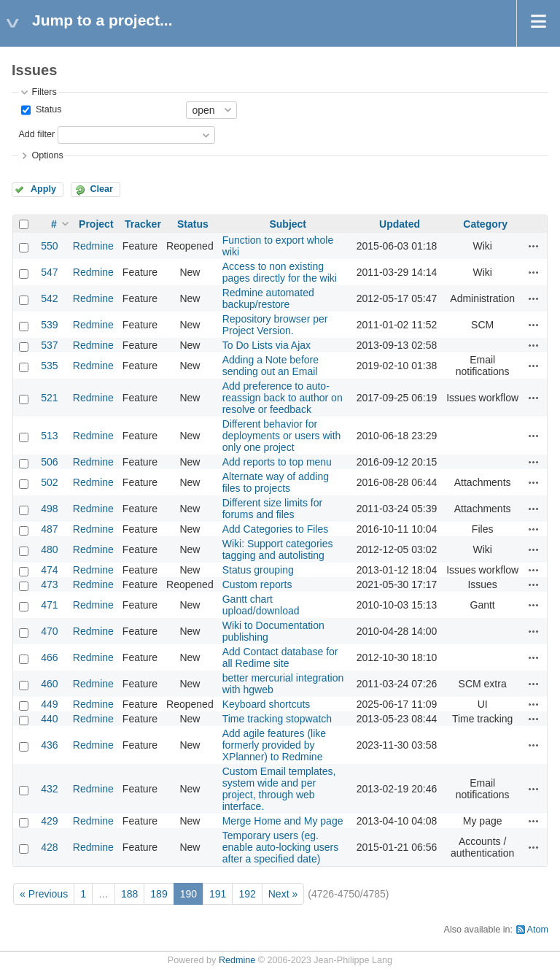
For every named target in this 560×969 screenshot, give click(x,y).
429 (49, 821)
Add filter (36, 134)
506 (49, 462)
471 (49, 605)
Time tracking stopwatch (277, 719)
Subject (288, 224)
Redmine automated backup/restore (268, 298)
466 (49, 657)
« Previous (44, 894)
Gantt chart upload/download (261, 605)
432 (49, 789)
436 (49, 745)
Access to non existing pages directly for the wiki (280, 272)
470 (49, 631)
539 (49, 325)
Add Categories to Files (276, 529)
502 (49, 482)
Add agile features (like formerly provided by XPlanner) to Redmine (274, 745)
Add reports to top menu (277, 462)
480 (49, 549)
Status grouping (258, 570)
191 (218, 894)
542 (49, 298)
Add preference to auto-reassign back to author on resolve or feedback (283, 398)
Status (47, 109)
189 (159, 894)
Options (47, 155)
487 (49, 529)
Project (96, 224)
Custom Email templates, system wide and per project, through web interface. (279, 789)
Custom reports (257, 584)
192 (247, 894)
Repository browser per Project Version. (275, 325)
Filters (44, 92)
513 (49, 436)
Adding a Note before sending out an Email (271, 366)
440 (49, 719)
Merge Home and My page (283, 821)
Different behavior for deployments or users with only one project (282, 436)
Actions (534, 246)
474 (49, 570)
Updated (400, 224)
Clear (101, 189)
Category (485, 224)
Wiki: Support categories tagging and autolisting (278, 549)
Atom (538, 930)
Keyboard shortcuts (267, 704)
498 (49, 509)
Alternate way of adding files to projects (276, 482)
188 (129, 894)
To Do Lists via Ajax (267, 345)
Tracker (143, 224)
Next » (283, 894)
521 (49, 398)
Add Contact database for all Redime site (280, 657)
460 (49, 684)
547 (49, 272)
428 (49, 847)
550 (49, 246)
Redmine (93, 246)
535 (49, 366)
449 (49, 704)
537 (49, 345)
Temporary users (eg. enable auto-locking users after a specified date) (281, 847)
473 (49, 584)
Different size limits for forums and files (272, 509)
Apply (43, 189)
